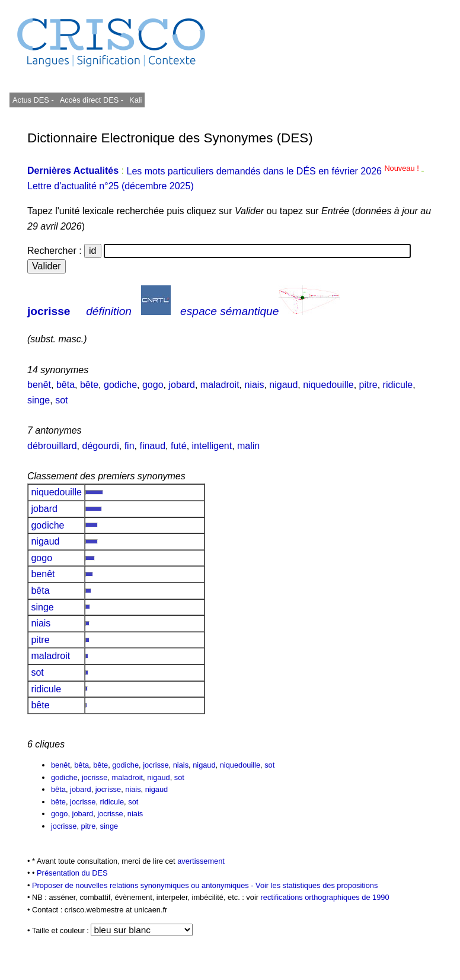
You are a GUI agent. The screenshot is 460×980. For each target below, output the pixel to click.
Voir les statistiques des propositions (317, 885)
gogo (153, 385)
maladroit (220, 385)
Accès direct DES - (92, 100)
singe (39, 400)
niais (255, 385)
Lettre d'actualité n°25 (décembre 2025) (111, 186)
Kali (135, 100)
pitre (368, 385)
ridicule (398, 385)
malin (248, 446)
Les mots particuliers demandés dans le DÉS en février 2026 (274, 171)
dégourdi (101, 446)
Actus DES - (33, 100)
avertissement (201, 861)
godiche (120, 385)
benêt (39, 385)
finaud (152, 446)
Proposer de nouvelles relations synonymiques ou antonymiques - (144, 885)
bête (89, 385)
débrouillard (52, 446)
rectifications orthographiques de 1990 (325, 897)
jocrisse (49, 311)
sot (61, 400)
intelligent (212, 446)
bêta (66, 385)
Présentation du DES (72, 873)
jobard (181, 385)
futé (179, 446)
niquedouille (328, 385)
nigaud (283, 385)
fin (130, 446)
